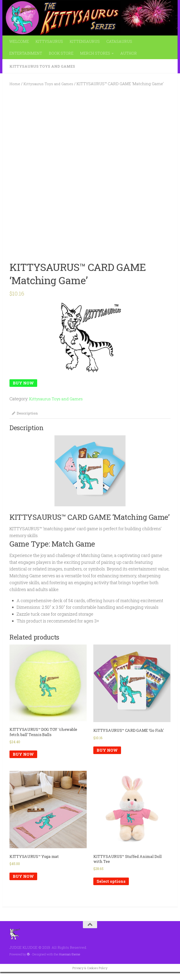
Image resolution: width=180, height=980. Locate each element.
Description (26, 414)
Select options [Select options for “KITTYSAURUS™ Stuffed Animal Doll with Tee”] (112, 889)
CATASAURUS (119, 41)
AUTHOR (129, 53)
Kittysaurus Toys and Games (43, 66)
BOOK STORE (61, 53)
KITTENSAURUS (85, 41)
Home (15, 84)
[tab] (26, 416)
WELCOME (19, 41)
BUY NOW (24, 383)
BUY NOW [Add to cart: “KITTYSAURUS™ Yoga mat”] (24, 884)
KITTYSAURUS (49, 41)
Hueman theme (70, 962)
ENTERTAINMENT (26, 53)
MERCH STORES (95, 53)
